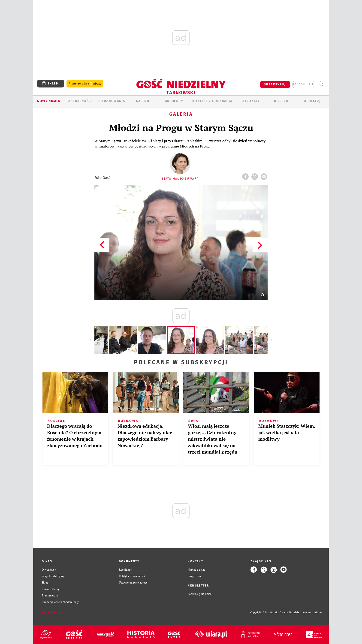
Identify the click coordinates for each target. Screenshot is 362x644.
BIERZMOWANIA (112, 101)
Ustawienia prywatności (134, 582)
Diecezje (282, 101)
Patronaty (250, 101)
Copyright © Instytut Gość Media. (270, 612)
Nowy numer (49, 101)
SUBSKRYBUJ (275, 84)
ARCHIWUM (174, 101)
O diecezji (313, 101)
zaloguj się (303, 84)
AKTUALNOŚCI (80, 101)
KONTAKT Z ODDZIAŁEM (212, 101)
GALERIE (143, 101)
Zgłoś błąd (52, 613)
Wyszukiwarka (321, 84)
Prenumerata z (85, 84)
